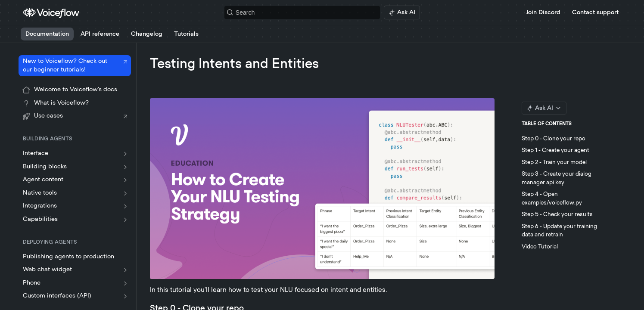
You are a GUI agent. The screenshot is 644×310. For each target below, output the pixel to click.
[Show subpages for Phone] (125, 283)
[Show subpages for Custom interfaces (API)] (125, 296)
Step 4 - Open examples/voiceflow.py (552, 199)
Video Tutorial (540, 247)
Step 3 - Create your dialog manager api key (557, 178)
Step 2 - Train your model (554, 163)
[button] (322, 189)
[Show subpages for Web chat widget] (125, 270)
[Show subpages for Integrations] (125, 206)
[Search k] (302, 12)
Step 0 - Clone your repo (554, 139)
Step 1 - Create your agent (555, 150)
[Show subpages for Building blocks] (125, 167)
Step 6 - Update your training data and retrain (559, 231)
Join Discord (543, 12)
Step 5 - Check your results (557, 215)
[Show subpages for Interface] (125, 154)
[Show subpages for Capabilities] (125, 220)
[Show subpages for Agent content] (125, 180)
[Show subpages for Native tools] (125, 193)
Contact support (595, 12)
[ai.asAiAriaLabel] (402, 12)
